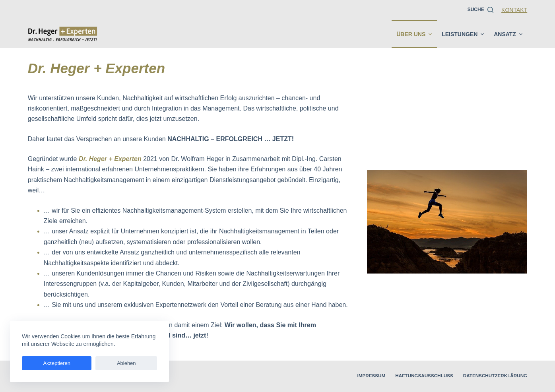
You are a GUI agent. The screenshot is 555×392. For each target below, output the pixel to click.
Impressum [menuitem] (344, 376)
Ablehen (87, 363)
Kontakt (514, 10)
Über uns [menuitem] (415, 34)
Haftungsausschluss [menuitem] (406, 376)
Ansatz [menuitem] (509, 34)
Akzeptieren (44, 363)
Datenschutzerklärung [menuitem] (489, 376)
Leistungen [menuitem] (464, 34)
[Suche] (480, 10)
